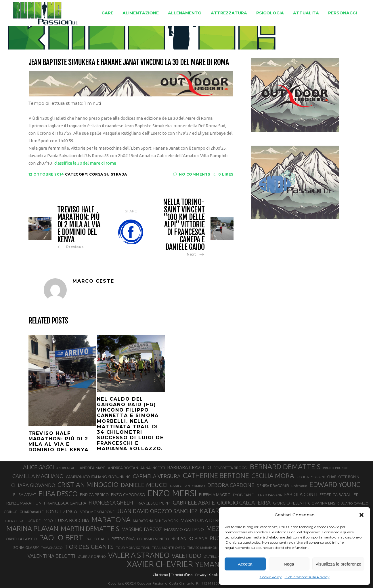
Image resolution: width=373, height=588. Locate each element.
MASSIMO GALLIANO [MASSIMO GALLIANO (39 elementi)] (184, 529)
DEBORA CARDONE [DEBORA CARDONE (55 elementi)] (231, 485)
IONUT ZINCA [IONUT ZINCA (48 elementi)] (62, 511)
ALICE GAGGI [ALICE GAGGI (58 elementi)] (39, 467)
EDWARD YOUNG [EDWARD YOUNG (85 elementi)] (335, 484)
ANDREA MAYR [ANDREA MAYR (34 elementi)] (93, 468)
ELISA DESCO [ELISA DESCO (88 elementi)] (58, 494)
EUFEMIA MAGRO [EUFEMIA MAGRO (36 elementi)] (215, 495)
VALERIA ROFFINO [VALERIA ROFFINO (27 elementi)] (92, 556)
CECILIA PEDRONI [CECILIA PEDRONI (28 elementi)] (311, 477)
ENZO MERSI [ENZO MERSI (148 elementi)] (172, 493)
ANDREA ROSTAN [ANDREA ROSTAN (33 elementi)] (123, 468)
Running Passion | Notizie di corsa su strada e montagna (138, 34)
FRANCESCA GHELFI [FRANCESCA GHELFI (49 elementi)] (111, 503)
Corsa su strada (277, 34)
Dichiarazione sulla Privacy (307, 577)
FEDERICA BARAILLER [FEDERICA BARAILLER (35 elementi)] (339, 495)
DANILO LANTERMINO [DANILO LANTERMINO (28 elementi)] (188, 486)
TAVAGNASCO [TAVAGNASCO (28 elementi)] (52, 548)
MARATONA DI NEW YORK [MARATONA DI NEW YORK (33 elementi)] (155, 521)
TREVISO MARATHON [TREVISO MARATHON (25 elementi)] (202, 548)
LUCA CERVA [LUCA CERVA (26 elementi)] (14, 521)
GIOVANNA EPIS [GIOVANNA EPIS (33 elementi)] (322, 503)
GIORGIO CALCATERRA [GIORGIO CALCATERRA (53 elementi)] (244, 503)
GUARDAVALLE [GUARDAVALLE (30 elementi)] (32, 512)
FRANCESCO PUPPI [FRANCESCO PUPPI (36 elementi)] (153, 503)
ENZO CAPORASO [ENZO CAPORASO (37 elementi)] (128, 495)
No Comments (192, 174)
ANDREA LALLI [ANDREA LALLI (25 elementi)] (67, 468)
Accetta (245, 564)
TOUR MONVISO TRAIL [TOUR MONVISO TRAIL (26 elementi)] (133, 548)
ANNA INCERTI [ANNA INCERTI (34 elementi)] (153, 468)
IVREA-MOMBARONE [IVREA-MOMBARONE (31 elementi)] (97, 512)
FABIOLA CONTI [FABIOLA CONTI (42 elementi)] (301, 494)
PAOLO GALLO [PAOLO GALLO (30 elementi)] (97, 539)
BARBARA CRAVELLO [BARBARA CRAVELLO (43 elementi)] (189, 467)
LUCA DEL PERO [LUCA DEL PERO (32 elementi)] (39, 521)
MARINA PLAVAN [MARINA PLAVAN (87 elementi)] (32, 528)
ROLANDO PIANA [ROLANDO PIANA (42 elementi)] (189, 538)
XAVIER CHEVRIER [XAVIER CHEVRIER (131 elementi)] (160, 564)
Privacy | (202, 575)
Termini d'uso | (183, 575)
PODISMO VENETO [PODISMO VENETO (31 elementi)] (153, 539)
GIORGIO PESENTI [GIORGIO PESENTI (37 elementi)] (289, 503)
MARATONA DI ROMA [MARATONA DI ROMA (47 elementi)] (205, 520)
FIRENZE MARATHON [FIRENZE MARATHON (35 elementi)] (22, 503)
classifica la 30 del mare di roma (85, 163)
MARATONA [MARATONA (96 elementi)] (111, 520)
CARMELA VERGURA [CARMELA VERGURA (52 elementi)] (157, 476)
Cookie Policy (271, 577)
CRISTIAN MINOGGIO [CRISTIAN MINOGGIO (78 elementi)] (88, 485)
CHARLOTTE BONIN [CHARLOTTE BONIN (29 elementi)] (343, 477)
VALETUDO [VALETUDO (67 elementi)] (186, 555)
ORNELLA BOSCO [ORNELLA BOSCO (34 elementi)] (21, 539)
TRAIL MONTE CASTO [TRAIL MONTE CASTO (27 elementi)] (169, 548)
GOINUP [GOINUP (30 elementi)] (10, 512)
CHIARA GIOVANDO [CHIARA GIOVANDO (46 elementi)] (33, 485)
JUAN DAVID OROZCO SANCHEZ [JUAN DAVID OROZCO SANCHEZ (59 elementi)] (157, 511)
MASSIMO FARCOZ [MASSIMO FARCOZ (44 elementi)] (142, 529)
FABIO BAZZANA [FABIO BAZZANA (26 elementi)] (270, 495)
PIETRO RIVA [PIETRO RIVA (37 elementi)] (123, 539)
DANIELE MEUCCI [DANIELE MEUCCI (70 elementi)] (144, 485)
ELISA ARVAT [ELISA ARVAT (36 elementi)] (25, 495)
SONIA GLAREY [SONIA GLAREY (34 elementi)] (26, 547)
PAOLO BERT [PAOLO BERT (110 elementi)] (61, 537)
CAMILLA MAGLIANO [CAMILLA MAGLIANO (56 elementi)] (38, 476)
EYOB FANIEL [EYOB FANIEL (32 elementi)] (244, 495)
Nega (289, 564)
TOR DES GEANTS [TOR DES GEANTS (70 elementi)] (89, 547)
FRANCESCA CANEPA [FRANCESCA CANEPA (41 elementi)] (65, 503)
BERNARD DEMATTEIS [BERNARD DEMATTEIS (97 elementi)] (285, 467)
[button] (361, 515)
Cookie (215, 575)
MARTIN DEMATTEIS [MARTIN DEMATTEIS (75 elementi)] (90, 529)
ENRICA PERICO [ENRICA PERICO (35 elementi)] (94, 495)
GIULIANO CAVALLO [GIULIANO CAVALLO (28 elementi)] (353, 503)
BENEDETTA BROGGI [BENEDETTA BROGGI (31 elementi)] (231, 468)
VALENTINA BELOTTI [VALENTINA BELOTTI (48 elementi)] (51, 556)
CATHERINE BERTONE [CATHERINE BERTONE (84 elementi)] (216, 475)
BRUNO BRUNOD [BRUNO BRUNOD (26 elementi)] (336, 468)
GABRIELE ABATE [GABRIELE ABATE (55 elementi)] (194, 503)
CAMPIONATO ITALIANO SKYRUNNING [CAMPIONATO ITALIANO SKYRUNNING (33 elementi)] (98, 477)
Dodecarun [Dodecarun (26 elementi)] (299, 486)
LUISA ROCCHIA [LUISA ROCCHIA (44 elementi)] (72, 520)
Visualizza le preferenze (338, 564)
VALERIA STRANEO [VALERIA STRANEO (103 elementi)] (139, 555)
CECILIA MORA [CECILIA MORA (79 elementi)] (273, 476)
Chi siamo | (161, 575)
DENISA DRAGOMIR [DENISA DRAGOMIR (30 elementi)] (273, 486)
